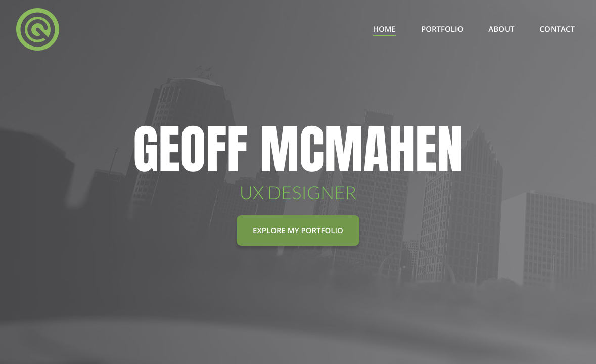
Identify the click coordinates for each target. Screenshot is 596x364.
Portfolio (442, 29)
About (501, 29)
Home (384, 29)
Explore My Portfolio (298, 231)
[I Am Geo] (38, 29)
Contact (557, 29)
